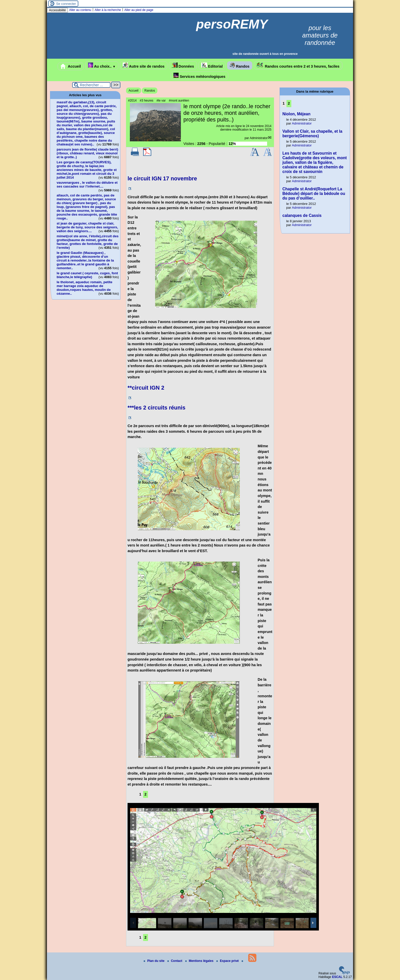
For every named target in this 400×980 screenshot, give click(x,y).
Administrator (259, 138)
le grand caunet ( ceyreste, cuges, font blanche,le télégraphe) (87, 275)
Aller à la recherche (108, 10)
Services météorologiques (199, 76)
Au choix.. (102, 65)
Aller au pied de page (139, 10)
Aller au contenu (80, 10)
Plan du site (154, 961)
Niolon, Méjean (296, 114)
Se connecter (66, 4)
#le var (161, 101)
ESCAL (337, 977)
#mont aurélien (179, 101)
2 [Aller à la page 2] (145, 794)
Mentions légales (200, 961)
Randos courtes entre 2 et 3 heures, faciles (298, 65)
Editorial (212, 65)
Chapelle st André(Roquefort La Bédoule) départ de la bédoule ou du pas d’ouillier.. (314, 194)
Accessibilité (57, 10)
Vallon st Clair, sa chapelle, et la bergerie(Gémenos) (312, 134)
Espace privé (228, 961)
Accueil (71, 66)
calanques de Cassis (302, 215)
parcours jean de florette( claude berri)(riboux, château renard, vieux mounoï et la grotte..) (87, 153)
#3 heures (147, 101)
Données (183, 65)
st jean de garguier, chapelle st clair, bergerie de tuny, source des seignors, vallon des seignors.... (87, 227)
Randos (240, 65)
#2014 (132, 101)
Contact (175, 961)
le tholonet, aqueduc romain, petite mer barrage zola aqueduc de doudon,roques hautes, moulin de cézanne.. (84, 288)
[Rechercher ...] (91, 85)
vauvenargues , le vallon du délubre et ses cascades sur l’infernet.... (87, 184)
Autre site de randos (144, 65)
